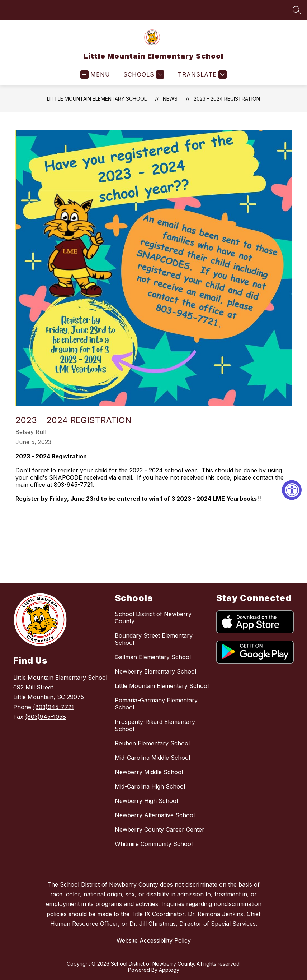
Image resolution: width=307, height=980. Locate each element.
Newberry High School (146, 801)
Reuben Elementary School (152, 743)
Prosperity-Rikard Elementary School (155, 725)
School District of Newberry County (153, 618)
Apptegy (169, 970)
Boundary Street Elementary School (154, 639)
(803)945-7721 (53, 707)
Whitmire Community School (154, 844)
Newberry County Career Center (160, 829)
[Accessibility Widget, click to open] (292, 490)
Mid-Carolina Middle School (152, 758)
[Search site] (297, 10)
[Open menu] (95, 75)
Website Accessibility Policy (154, 940)
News (170, 99)
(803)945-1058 (46, 717)
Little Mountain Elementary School (97, 99)
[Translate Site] (201, 75)
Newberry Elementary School (155, 671)
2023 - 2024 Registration (227, 99)
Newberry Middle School (149, 772)
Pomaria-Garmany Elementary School (156, 704)
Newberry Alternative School (155, 815)
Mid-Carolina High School (150, 786)
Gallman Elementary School (153, 657)
